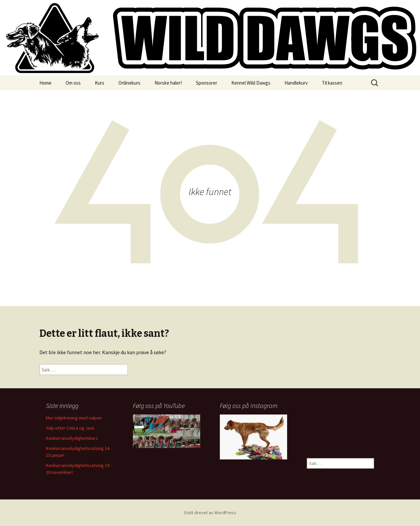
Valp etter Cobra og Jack (70, 428)
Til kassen (332, 83)
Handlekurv (296, 83)
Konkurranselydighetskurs (72, 438)
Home (45, 83)
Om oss (73, 83)
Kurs (100, 83)
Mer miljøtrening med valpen (74, 418)
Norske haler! (168, 83)
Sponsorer (207, 83)
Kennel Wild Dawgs (251, 83)
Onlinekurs (129, 83)
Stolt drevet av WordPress (210, 513)
